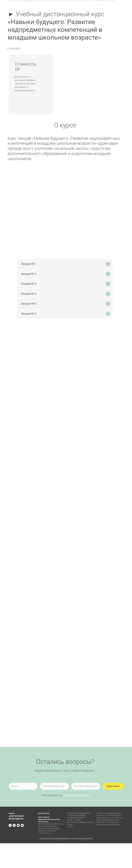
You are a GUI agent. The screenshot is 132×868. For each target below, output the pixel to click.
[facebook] (10, 825)
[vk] (14, 825)
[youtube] (22, 825)
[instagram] (18, 825)
